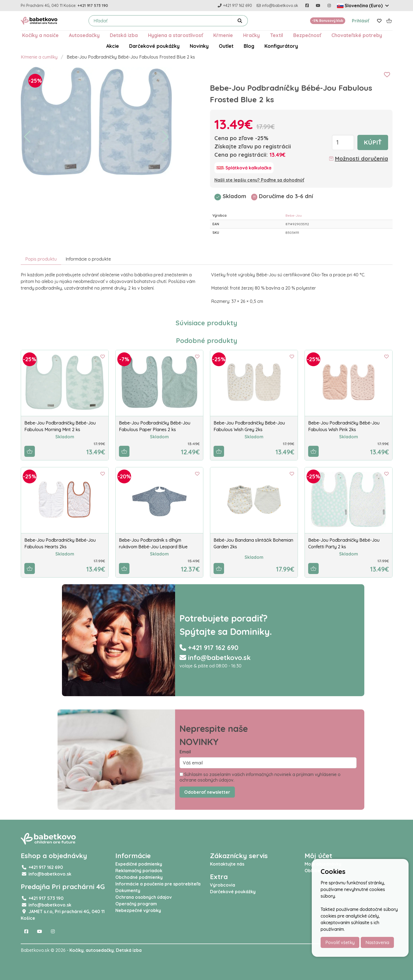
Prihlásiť (361, 21)
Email (185, 752)
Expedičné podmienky (139, 864)
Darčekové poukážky (154, 46)
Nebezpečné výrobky (138, 910)
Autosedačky (84, 35)
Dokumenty (128, 890)
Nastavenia (377, 942)
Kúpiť (373, 142)
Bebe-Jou (294, 215)
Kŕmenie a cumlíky (39, 57)
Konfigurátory (281, 46)
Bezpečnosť (307, 35)
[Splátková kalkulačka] (244, 168)
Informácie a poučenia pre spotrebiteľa (158, 884)
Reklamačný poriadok (139, 871)
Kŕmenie (223, 35)
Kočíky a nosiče (40, 35)
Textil (276, 35)
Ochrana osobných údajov (144, 897)
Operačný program (136, 904)
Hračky (251, 35)
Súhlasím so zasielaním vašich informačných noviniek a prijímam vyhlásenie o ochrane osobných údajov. (260, 777)
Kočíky (76, 950)
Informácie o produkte (88, 259)
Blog (249, 46)
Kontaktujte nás (227, 864)
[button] (27, 137)
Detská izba (124, 35)
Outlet (226, 46)
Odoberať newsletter (207, 792)
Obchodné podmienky (139, 877)
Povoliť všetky (340, 942)
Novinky (199, 46)
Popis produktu (41, 259)
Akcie (113, 46)
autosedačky (100, 950)
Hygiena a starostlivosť (176, 35)
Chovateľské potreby (357, 35)
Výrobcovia (223, 885)
